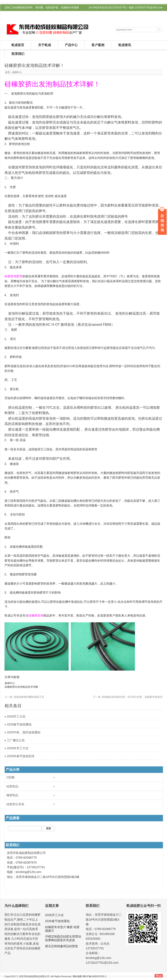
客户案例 (98, 45)
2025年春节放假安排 (21, 756)
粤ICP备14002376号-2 (95, 976)
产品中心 (71, 45)
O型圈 (11, 777)
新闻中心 (17, 72)
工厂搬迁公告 (16, 740)
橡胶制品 (12, 795)
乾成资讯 (125, 45)
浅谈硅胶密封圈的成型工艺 (24, 697)
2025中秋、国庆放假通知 (24, 732)
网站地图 (77, 976)
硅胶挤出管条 (15, 804)
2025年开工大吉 (18, 748)
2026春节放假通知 (19, 724)
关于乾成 (44, 45)
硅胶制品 (12, 786)
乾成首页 (18, 45)
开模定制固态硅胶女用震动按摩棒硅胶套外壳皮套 (63, 938)
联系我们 (18, 54)
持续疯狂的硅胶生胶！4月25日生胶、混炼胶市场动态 (128, 697)
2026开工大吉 (16, 716)
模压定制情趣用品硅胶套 (62, 946)
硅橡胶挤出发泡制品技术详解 (21, 687)
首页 (7, 72)
